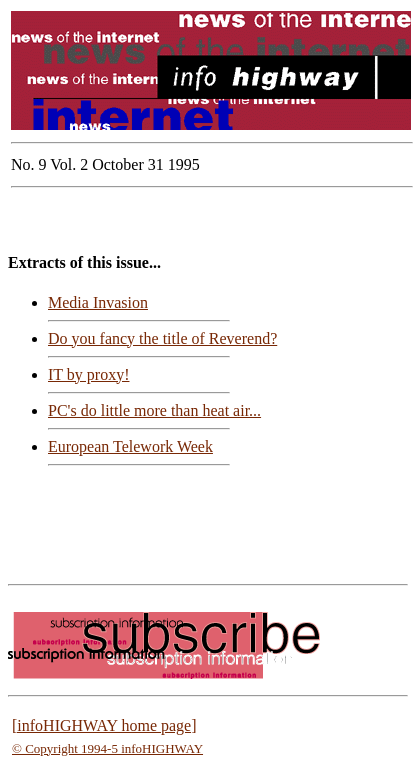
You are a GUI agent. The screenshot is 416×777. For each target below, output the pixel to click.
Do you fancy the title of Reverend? (162, 338)
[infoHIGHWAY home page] (104, 725)
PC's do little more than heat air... (154, 410)
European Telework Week (130, 446)
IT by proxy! (88, 374)
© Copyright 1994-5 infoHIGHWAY (107, 748)
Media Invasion (98, 302)
